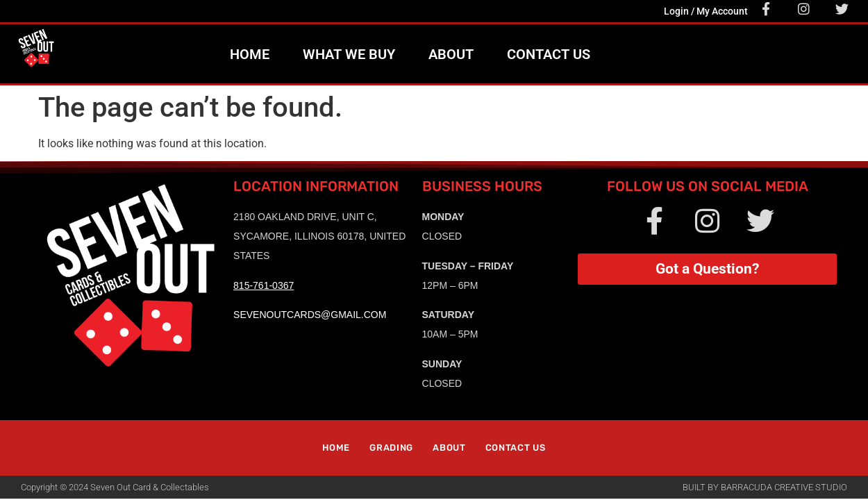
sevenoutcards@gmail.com (310, 315)
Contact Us (549, 54)
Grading (391, 448)
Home (250, 54)
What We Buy (349, 54)
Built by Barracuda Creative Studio (765, 487)
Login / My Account (706, 11)
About (451, 54)
